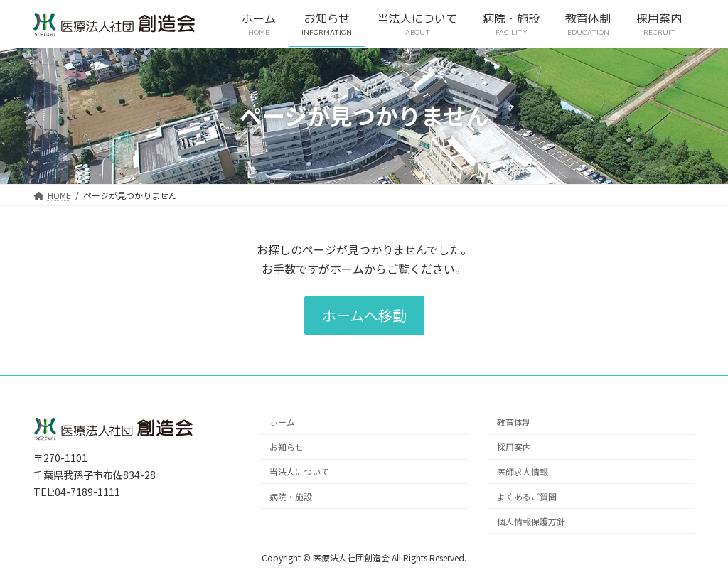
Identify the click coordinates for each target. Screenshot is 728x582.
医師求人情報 (523, 471)
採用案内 (514, 447)
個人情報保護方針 (531, 521)
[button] (364, 316)
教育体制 (514, 422)
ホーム (282, 422)
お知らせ (287, 447)
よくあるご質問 (527, 496)
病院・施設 (291, 496)
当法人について (299, 471)
